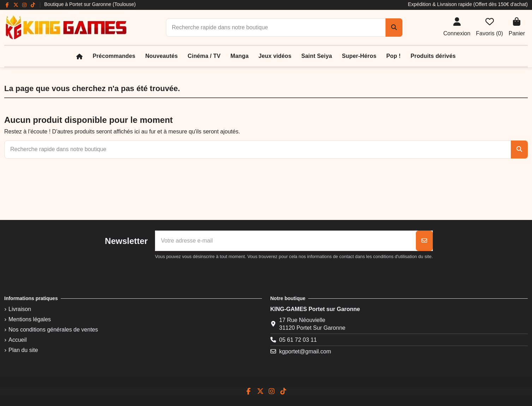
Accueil (18, 340)
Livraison (20, 309)
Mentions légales (30, 319)
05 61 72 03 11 (298, 340)
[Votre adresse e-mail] (286, 241)
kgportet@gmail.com (305, 351)
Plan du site (23, 350)
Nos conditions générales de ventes (53, 330)
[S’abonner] (424, 241)
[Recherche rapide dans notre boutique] (394, 28)
